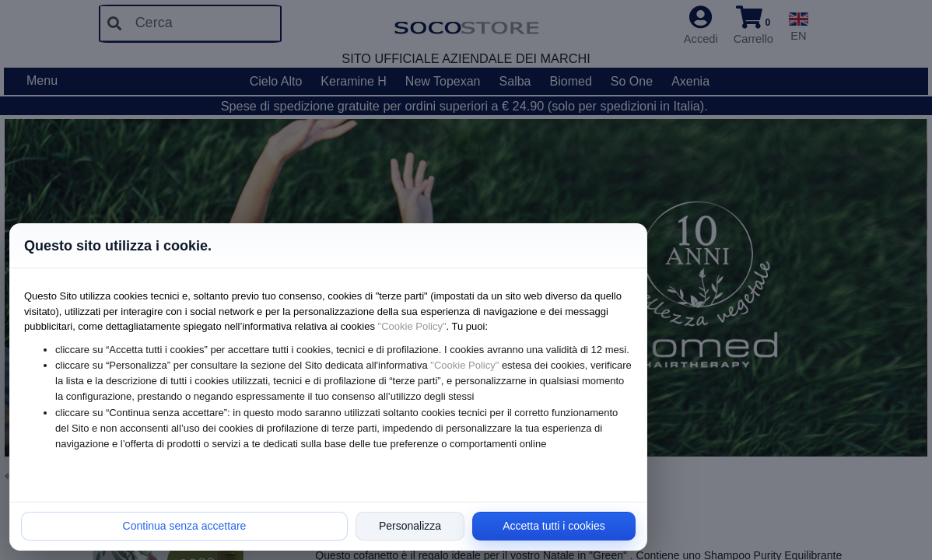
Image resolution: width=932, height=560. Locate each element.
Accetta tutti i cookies (554, 526)
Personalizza (410, 526)
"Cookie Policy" (412, 326)
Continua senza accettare (185, 526)
